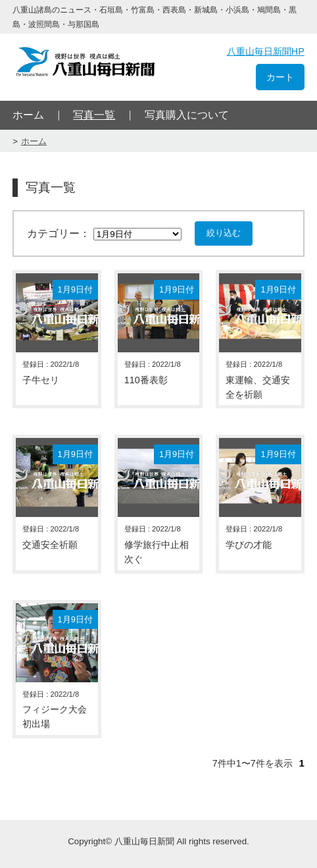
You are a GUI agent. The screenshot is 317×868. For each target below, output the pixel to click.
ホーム (28, 115)
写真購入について (187, 115)
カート (280, 77)
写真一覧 (94, 115)
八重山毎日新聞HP (266, 51)
